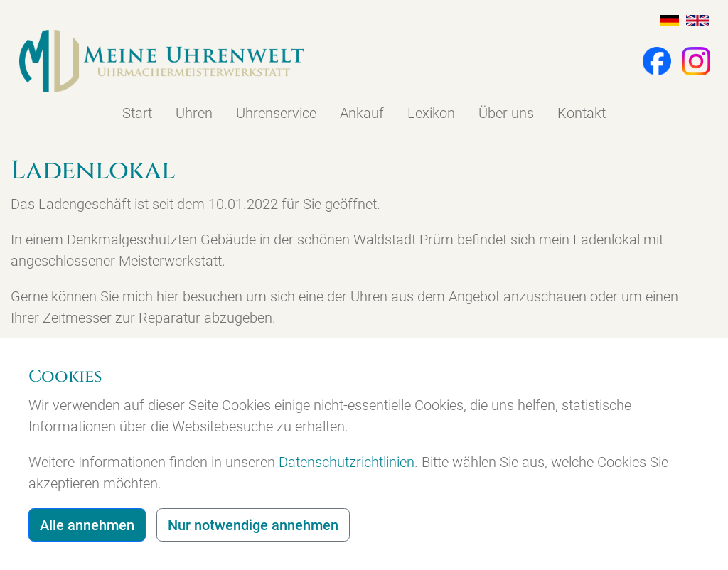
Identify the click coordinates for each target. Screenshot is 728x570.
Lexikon (431, 113)
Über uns (506, 113)
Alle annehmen (87, 525)
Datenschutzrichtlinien (347, 462)
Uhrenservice (276, 113)
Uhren (194, 113)
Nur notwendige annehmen (253, 525)
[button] (650, 60)
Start (137, 113)
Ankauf (362, 113)
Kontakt (582, 113)
